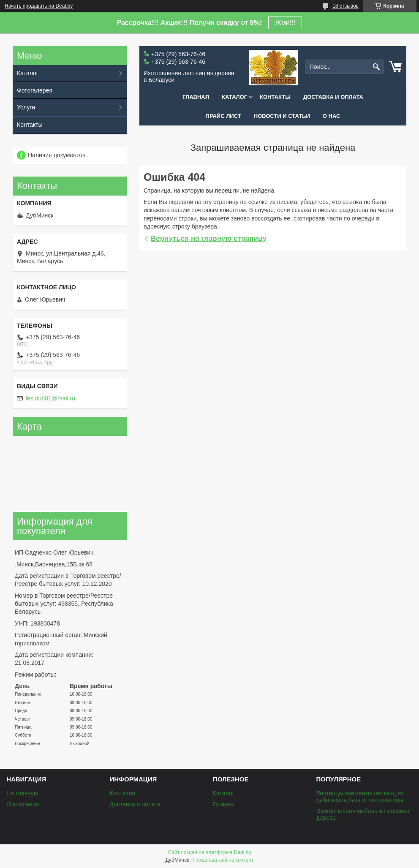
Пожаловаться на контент (223, 860)
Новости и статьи (282, 116)
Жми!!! (285, 23)
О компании (23, 804)
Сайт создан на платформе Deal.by (210, 852)
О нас (332, 116)
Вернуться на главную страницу (209, 238)
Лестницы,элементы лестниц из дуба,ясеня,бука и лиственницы (360, 797)
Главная (196, 97)
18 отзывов (346, 6)
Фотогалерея (35, 90)
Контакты (275, 97)
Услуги (26, 107)
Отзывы (224, 804)
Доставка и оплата (333, 97)
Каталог (234, 97)
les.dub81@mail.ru (50, 398)
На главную (22, 793)
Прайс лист (223, 116)
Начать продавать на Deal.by (39, 6)
